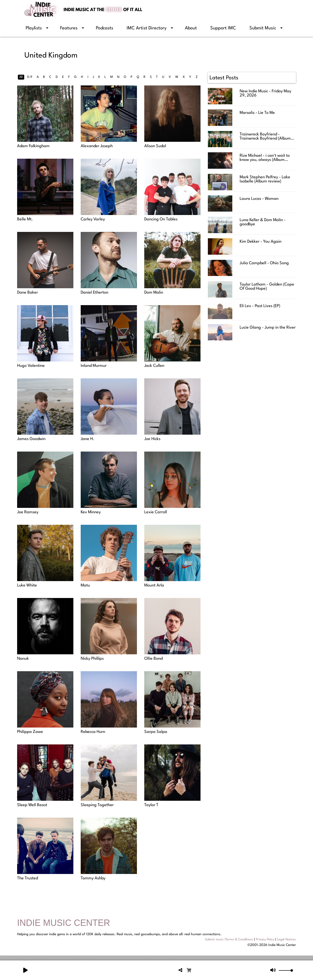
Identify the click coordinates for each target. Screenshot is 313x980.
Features (69, 28)
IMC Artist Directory (147, 28)
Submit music (214, 939)
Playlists (34, 28)
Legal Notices (286, 939)
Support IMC (223, 28)
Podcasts (105, 28)
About (191, 28)
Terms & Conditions (239, 939)
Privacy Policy (265, 939)
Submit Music (263, 28)
